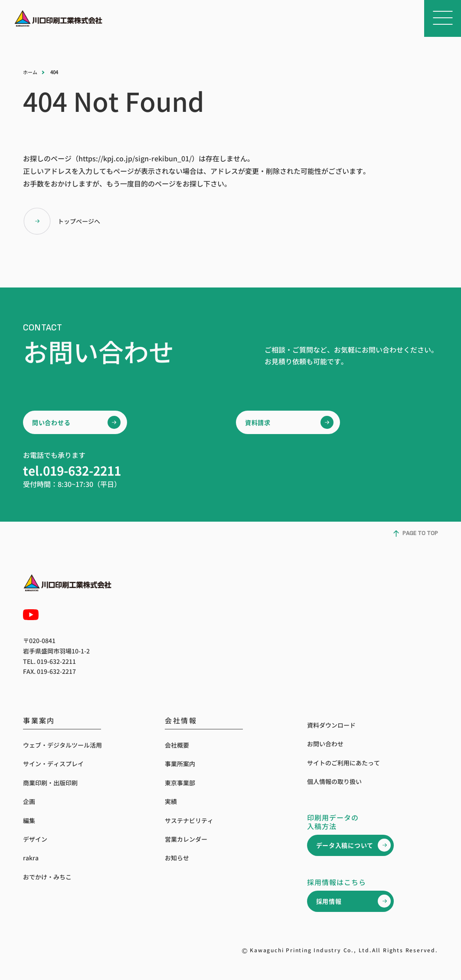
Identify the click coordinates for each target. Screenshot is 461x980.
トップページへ (62, 221)
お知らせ (177, 858)
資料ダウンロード (331, 725)
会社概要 (177, 745)
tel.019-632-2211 (72, 470)
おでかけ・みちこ (47, 877)
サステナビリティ (189, 820)
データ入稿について (345, 845)
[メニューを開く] (443, 18)
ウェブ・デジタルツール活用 (62, 745)
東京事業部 (180, 783)
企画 (29, 801)
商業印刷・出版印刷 (50, 783)
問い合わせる (51, 422)
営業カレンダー (186, 839)
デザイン (35, 839)
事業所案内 (180, 764)
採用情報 (329, 901)
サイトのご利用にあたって (343, 763)
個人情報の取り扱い (334, 781)
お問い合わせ (325, 744)
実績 (171, 801)
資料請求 (258, 422)
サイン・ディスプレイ (53, 764)
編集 (29, 820)
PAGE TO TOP (415, 534)
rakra (31, 858)
